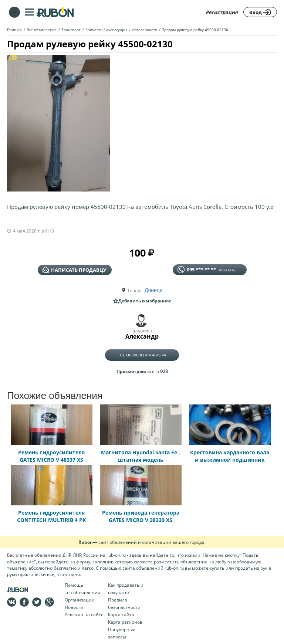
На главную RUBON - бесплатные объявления (55, 12)
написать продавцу (74, 270)
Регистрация (222, 12)
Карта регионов (125, 622)
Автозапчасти (145, 30)
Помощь (74, 585)
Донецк (153, 290)
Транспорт (71, 30)
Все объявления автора (142, 355)
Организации (80, 600)
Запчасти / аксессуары (106, 30)
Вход (260, 12)
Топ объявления (82, 592)
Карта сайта (121, 615)
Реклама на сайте (84, 615)
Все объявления (42, 30)
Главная (14, 30)
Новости (74, 607)
